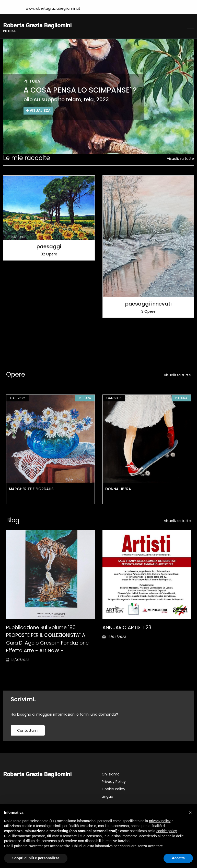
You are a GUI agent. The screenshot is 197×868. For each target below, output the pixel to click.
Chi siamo (111, 774)
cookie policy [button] (167, 831)
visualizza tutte (177, 521)
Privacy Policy (114, 782)
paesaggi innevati (148, 304)
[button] (190, 813)
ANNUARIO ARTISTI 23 (127, 628)
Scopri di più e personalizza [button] (36, 858)
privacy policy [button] (160, 821)
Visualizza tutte (180, 159)
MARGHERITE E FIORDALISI (32, 489)
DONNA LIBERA (118, 489)
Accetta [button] (178, 858)
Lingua (107, 796)
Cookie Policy (113, 789)
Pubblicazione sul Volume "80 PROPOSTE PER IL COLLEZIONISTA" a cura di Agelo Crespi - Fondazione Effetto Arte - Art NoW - (47, 639)
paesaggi (49, 246)
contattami (28, 730)
